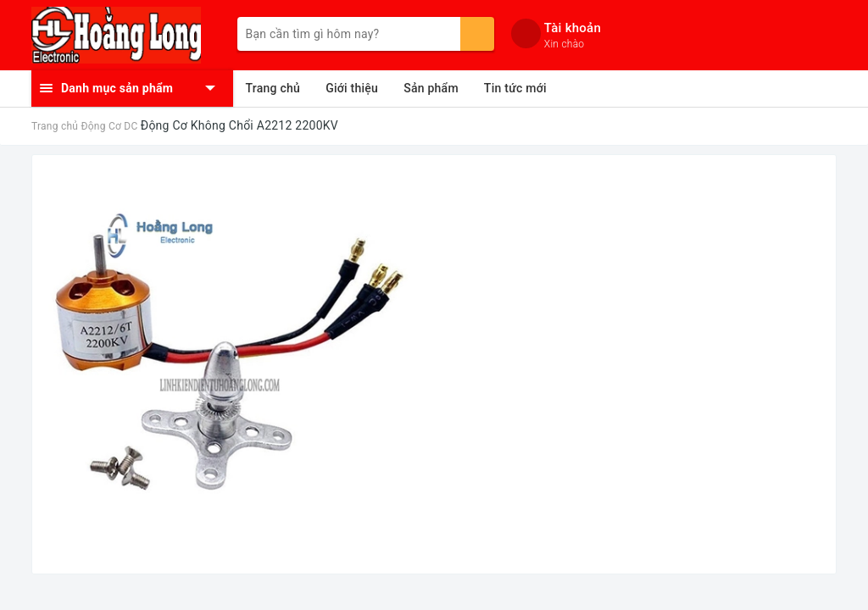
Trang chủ (273, 88)
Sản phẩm (431, 88)
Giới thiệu (352, 88)
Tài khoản (573, 28)
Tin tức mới (515, 88)
